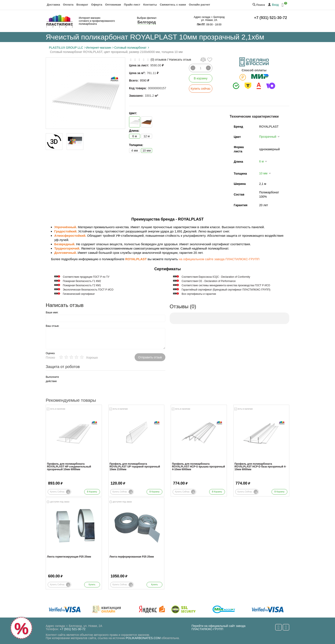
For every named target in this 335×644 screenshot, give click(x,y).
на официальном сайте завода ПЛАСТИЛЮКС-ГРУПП (219, 259)
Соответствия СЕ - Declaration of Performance (209, 281)
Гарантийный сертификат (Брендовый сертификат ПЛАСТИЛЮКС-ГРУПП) (226, 290)
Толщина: (136, 145)
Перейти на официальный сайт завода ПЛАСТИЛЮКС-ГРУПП (219, 627)
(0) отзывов (159, 60)
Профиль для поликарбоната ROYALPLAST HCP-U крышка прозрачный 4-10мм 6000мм (198, 467)
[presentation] (99, 383)
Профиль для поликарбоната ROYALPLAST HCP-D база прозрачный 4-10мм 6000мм (260, 467)
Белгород (147, 22)
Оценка (50, 353)
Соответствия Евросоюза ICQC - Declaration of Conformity (216, 277)
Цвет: (133, 113)
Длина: (134, 131)
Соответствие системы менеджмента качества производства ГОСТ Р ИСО (226, 285)
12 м (147, 136)
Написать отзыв (180, 60)
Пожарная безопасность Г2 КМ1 (82, 285)
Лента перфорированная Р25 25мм (132, 557)
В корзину (201, 78)
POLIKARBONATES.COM (143, 638)
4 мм (135, 150)
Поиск (259, 5)
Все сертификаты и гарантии (199, 294)
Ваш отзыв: (52, 326)
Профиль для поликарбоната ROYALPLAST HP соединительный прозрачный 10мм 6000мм (69, 467)
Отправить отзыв (150, 357)
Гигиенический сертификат (79, 294)
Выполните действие (52, 379)
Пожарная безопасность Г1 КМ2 (82, 281)
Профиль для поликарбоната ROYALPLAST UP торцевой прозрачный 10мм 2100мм (135, 467)
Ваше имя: (52, 313)
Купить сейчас (201, 89)
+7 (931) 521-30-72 (271, 18)
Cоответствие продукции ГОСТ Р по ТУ (86, 277)
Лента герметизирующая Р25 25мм (69, 557)
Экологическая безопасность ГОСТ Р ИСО (88, 290)
